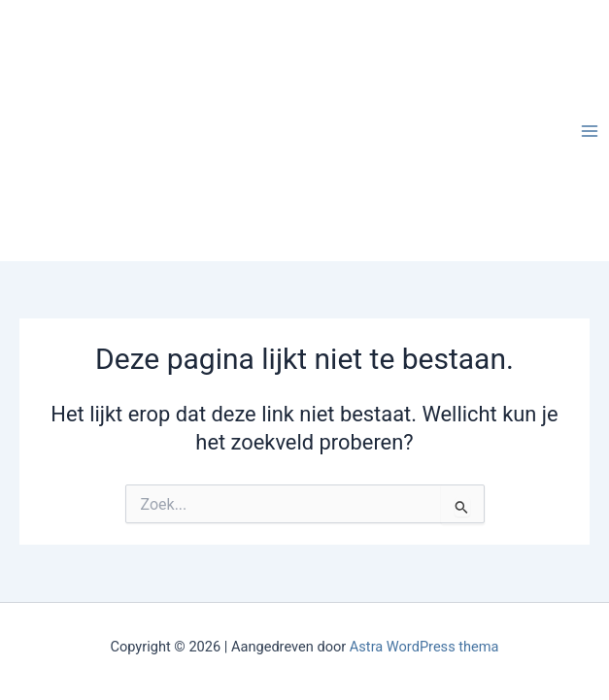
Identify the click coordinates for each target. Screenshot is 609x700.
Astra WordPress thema (424, 647)
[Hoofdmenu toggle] (590, 130)
